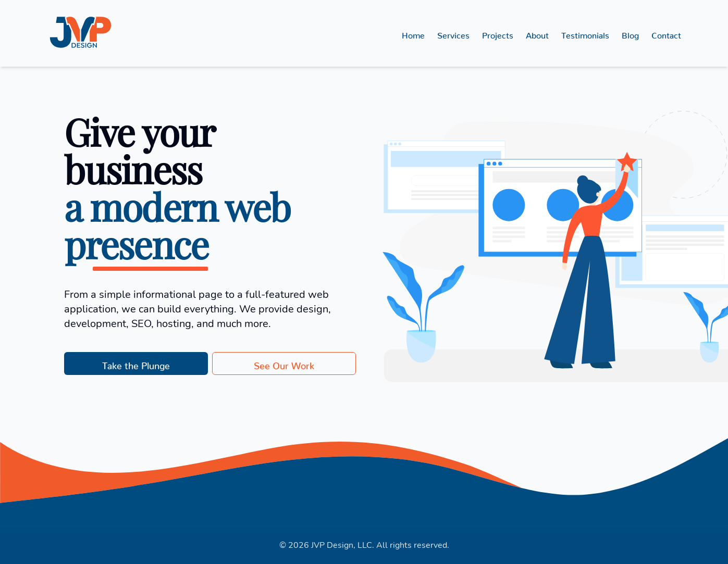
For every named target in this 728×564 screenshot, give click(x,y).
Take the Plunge (136, 363)
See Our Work (284, 363)
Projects (498, 33)
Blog (630, 33)
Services (453, 33)
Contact (666, 33)
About (537, 33)
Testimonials (585, 33)
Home (413, 33)
